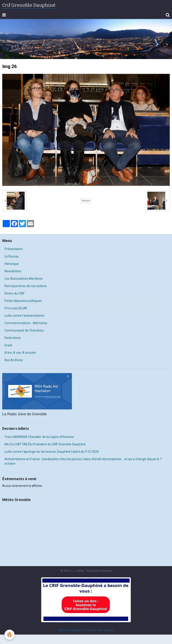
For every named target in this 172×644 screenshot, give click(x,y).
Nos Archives (14, 360)
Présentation (14, 249)
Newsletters (13, 271)
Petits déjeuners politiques (23, 301)
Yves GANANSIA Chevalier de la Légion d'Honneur (39, 437)
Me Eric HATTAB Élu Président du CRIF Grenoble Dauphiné (45, 444)
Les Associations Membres (24, 279)
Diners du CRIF (15, 293)
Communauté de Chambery (24, 330)
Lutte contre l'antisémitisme (24, 316)
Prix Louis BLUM (16, 308)
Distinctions (13, 338)
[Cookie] (10, 635)
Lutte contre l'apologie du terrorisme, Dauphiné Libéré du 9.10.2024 (52, 452)
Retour (86, 201)
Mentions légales (70, 630)
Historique (12, 264)
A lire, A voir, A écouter (20, 353)
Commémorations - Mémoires (26, 323)
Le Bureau (12, 256)
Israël (8, 345)
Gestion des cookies (100, 630)
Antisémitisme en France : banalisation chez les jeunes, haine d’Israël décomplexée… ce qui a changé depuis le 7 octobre (83, 461)
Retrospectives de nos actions (26, 286)
